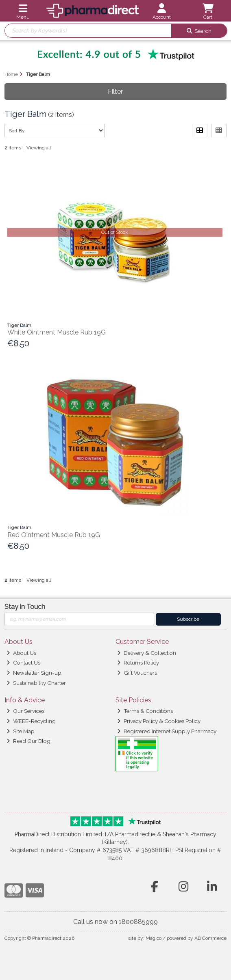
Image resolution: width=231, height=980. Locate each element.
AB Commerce (210, 938)
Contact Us (23, 663)
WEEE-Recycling (31, 721)
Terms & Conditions (145, 711)
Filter (115, 92)
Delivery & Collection (147, 653)
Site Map (21, 731)
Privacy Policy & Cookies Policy (159, 721)
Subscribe (188, 619)
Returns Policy (138, 663)
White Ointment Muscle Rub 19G (57, 332)
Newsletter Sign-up (34, 673)
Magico (154, 938)
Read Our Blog (28, 741)
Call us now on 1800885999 (115, 922)
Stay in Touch (25, 607)
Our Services (25, 711)
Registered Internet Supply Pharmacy (167, 731)
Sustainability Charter (36, 683)
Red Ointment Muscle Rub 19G (54, 535)
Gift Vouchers (137, 673)
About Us (21, 653)
